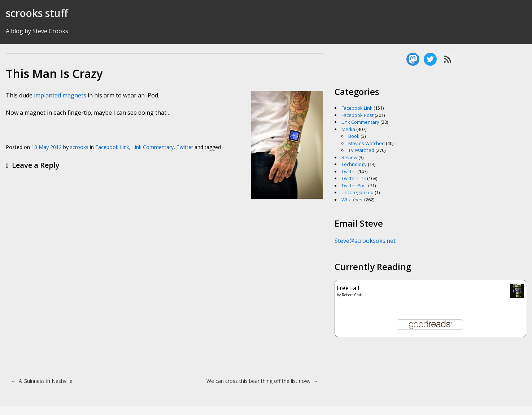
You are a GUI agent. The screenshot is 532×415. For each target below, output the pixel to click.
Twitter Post (354, 185)
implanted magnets (60, 95)
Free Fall (348, 288)
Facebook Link (112, 147)
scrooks (79, 147)
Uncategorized (357, 192)
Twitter (185, 147)
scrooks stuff (37, 13)
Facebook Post (357, 115)
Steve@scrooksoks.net (365, 241)
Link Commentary (153, 147)
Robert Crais (352, 295)
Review (349, 157)
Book (354, 136)
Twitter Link (354, 178)
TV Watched (361, 150)
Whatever (352, 200)
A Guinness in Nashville (42, 381)
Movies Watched (367, 143)
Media (348, 129)
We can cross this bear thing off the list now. (262, 381)
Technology (354, 164)
